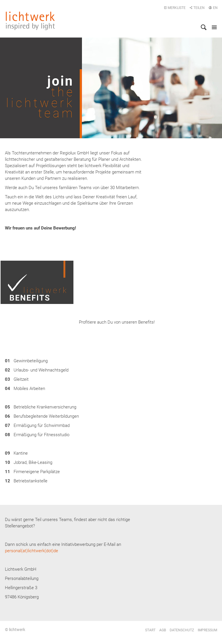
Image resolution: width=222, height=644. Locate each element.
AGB (163, 630)
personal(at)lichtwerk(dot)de (32, 551)
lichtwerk (30, 21)
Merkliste (175, 8)
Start (150, 630)
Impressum (207, 630)
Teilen (197, 8)
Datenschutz (182, 630)
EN (213, 8)
